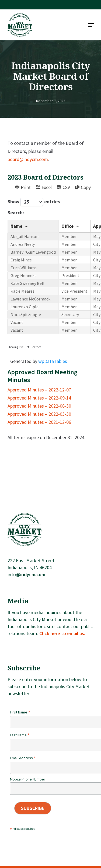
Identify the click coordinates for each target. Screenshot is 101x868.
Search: (43, 213)
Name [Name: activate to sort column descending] (16, 226)
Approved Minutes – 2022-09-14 (39, 398)
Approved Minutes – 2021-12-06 (39, 422)
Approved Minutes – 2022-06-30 (39, 406)
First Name (20, 712)
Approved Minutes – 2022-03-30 (39, 414)
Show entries (34, 202)
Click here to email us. (62, 633)
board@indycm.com (28, 159)
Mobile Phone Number (28, 779)
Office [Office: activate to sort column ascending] (67, 226)
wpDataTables (53, 361)
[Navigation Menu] (91, 25)
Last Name (20, 735)
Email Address (23, 758)
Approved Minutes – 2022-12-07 (39, 390)
